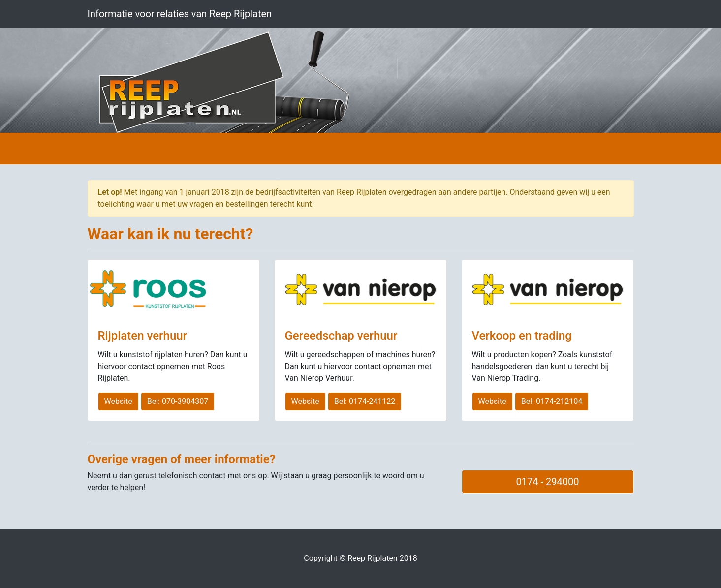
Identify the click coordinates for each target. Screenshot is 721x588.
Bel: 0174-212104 (552, 401)
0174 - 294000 (548, 482)
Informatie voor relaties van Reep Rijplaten (180, 14)
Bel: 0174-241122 (365, 401)
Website (118, 401)
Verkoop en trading (522, 336)
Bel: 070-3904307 (178, 401)
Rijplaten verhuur (143, 336)
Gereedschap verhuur (341, 336)
